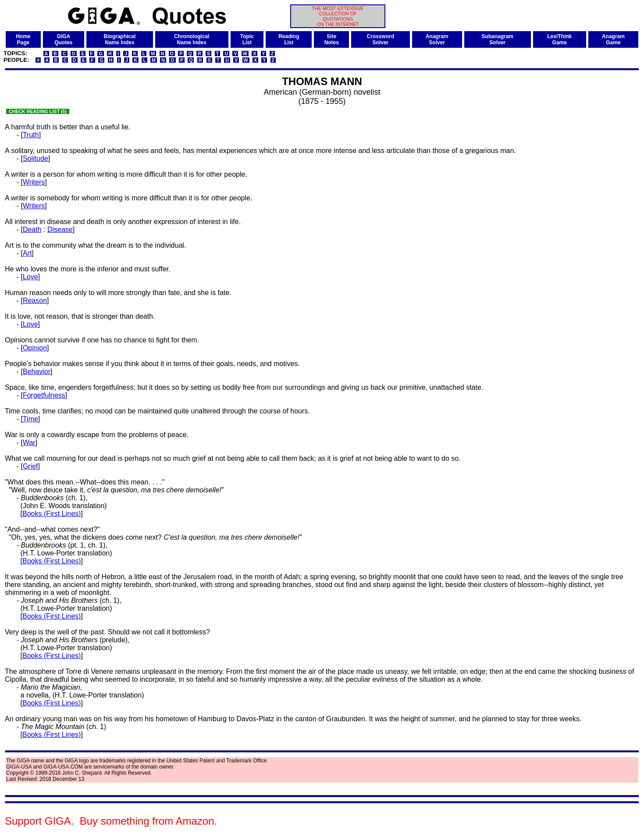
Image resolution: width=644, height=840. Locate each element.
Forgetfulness (44, 395)
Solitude (36, 158)
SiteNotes (332, 39)
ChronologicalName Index (192, 39)
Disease (60, 230)
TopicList (247, 39)
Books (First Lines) (52, 514)
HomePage (23, 39)
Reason (35, 301)
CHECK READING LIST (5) (38, 111)
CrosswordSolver (381, 39)
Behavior (37, 372)
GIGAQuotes (63, 39)
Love (30, 277)
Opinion (35, 348)
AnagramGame (613, 39)
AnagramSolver (437, 39)
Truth (31, 135)
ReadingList (289, 39)
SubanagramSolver (497, 39)
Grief (30, 466)
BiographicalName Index (120, 39)
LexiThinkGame (559, 39)
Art (27, 253)
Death (32, 230)
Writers (34, 182)
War (29, 443)
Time (30, 419)
